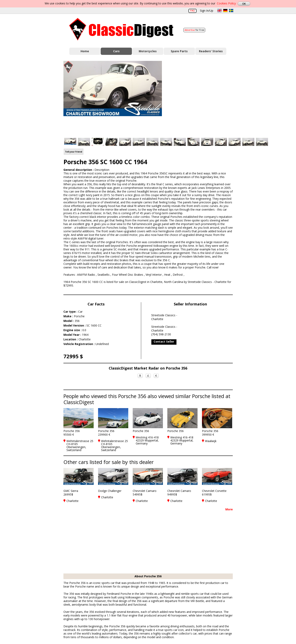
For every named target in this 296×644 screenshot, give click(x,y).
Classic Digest (121, 29)
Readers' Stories (211, 51)
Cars (116, 51)
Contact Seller (164, 341)
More (229, 509)
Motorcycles (148, 51)
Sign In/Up (207, 11)
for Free (194, 30)
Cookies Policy (226, 3)
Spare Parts (179, 51)
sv (231, 11)
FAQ (193, 11)
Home (85, 51)
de (225, 11)
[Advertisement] (202, 97)
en (219, 11)
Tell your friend (74, 152)
